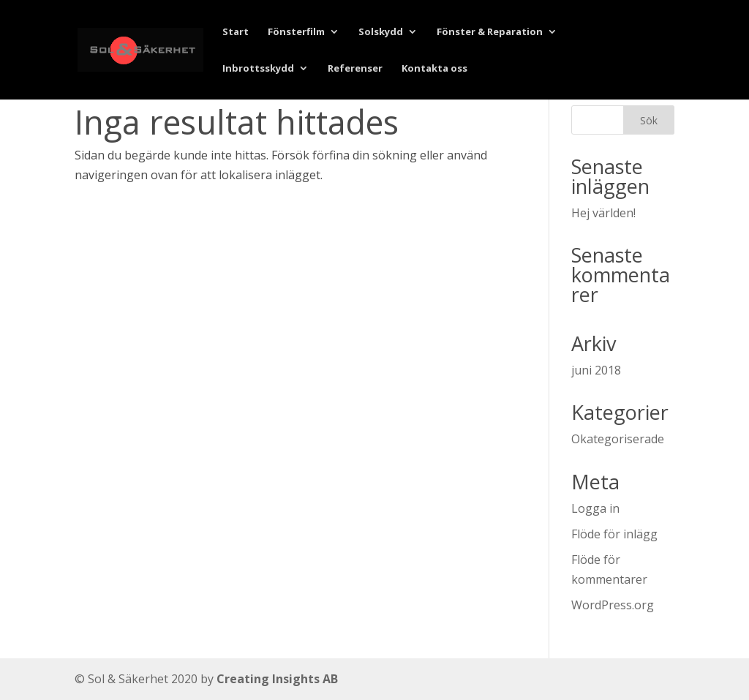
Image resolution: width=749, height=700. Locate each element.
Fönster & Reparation (490, 32)
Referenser (355, 69)
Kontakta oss (434, 69)
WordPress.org (613, 605)
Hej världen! (603, 213)
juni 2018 (596, 370)
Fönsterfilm (296, 32)
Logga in (595, 508)
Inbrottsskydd (258, 69)
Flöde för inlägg (614, 534)
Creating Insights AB (277, 679)
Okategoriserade (618, 439)
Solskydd (381, 32)
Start (236, 32)
